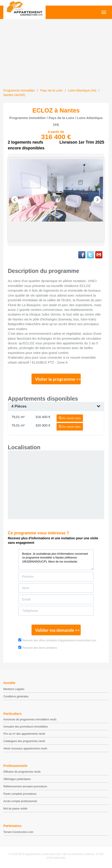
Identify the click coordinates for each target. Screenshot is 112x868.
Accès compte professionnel (20, 801)
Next (97, 200)
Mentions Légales (14, 689)
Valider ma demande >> (57, 630)
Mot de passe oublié (15, 809)
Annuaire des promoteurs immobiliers (26, 727)
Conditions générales (16, 696)
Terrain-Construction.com (18, 832)
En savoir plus (70, 418)
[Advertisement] (56, 55)
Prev (15, 200)
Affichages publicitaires (17, 779)
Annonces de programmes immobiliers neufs (30, 719)
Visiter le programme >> (58, 379)
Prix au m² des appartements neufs (24, 734)
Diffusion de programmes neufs (22, 772)
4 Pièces (19, 406)
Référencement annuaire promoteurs (25, 786)
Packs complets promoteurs (20, 794)
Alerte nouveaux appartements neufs (25, 749)
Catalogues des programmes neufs (24, 741)
